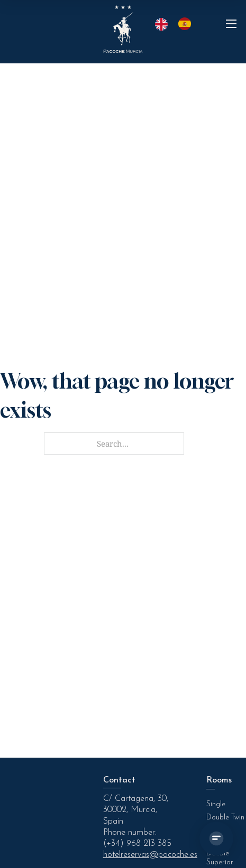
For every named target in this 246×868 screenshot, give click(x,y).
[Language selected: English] (178, 24)
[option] (187, 24)
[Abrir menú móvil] (231, 24)
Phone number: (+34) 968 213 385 (137, 838)
